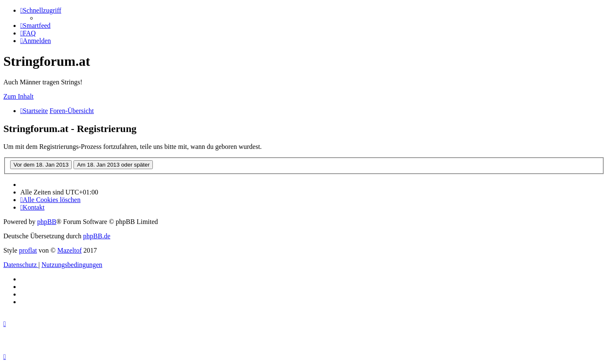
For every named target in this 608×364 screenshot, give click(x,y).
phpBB (47, 222)
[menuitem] (35, 26)
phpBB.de (97, 236)
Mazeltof (70, 250)
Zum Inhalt (19, 96)
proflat (28, 250)
